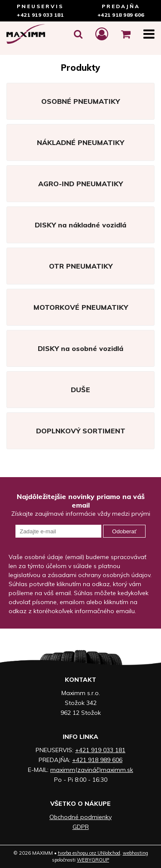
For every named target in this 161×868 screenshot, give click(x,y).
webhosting (135, 853)
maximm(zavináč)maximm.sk (92, 770)
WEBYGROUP (93, 860)
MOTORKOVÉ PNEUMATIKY (81, 307)
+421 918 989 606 (121, 15)
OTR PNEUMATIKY (81, 266)
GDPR (81, 827)
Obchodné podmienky (80, 817)
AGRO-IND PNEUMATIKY (80, 184)
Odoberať (124, 531)
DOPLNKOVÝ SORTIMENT (81, 431)
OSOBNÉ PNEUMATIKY (80, 101)
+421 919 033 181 (40, 15)
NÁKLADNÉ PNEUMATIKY (80, 142)
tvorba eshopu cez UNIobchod (89, 853)
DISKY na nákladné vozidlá (80, 225)
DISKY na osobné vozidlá (80, 348)
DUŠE (80, 390)
